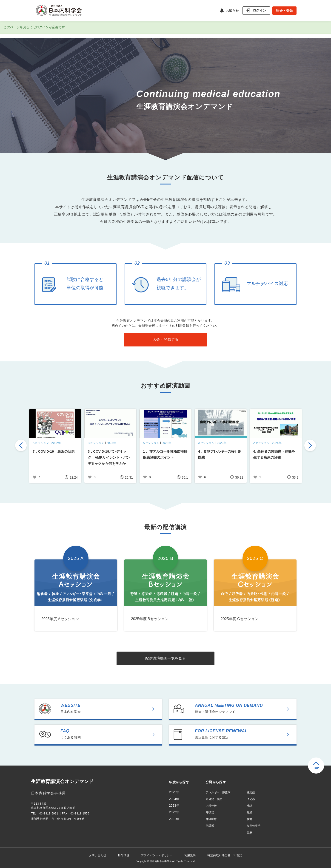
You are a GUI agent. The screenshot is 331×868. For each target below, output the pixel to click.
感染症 (251, 792)
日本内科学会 (111, 708)
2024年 (174, 799)
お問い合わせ (98, 855)
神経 (249, 806)
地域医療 (211, 819)
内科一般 (211, 806)
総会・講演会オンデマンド (245, 708)
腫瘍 (249, 819)
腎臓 (249, 812)
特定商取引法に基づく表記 (225, 855)
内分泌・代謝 (214, 799)
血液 (249, 832)
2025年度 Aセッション (60, 619)
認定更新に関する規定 (245, 734)
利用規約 (190, 855)
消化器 (251, 799)
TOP (316, 768)
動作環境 (123, 855)
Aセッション (41, 443)
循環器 (210, 826)
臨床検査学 (254, 826)
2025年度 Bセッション (150, 619)
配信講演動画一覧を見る (165, 658)
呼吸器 (210, 812)
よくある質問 (111, 734)
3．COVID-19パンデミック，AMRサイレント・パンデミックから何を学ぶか (109, 457)
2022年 (56, 443)
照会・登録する (165, 339)
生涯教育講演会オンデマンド (62, 782)
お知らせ (232, 11)
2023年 (111, 443)
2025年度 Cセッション (240, 619)
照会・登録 (284, 11)
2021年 (174, 819)
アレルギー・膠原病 (218, 792)
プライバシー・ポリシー (157, 855)
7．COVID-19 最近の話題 (54, 451)
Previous (21, 446)
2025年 (277, 443)
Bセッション (96, 443)
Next (310, 446)
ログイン (260, 10)
